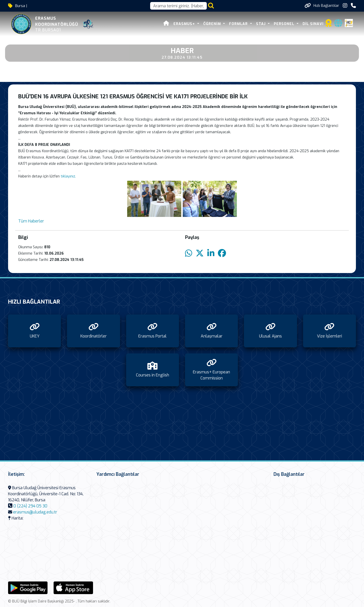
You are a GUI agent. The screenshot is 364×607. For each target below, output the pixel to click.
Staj (261, 24)
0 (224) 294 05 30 (30, 506)
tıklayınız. (69, 176)
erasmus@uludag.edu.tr (35, 512)
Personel (285, 24)
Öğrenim (213, 24)
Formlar (239, 24)
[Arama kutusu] (178, 6)
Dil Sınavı (313, 24)
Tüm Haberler (31, 221)
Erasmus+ (185, 24)
